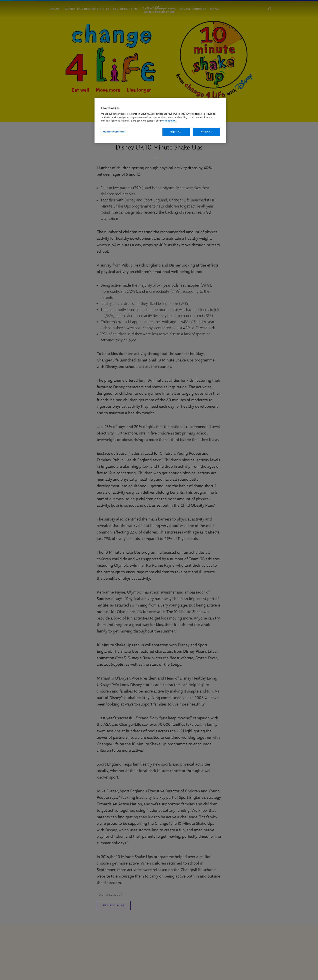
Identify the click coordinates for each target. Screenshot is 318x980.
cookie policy (169, 121)
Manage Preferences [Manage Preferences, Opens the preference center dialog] (114, 132)
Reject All (176, 132)
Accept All (207, 132)
